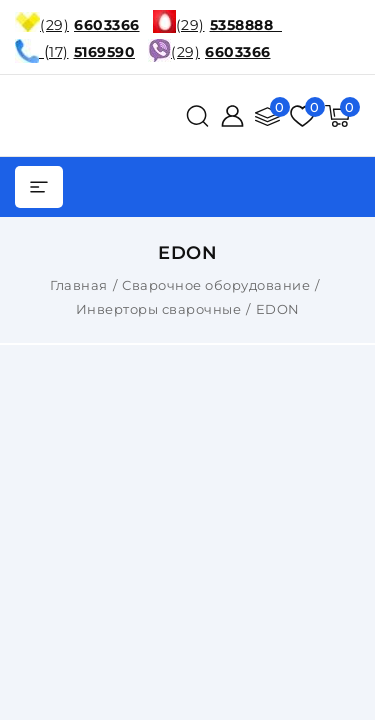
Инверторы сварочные (159, 309)
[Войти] (232, 116)
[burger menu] (39, 187)
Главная (79, 285)
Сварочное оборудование (216, 285)
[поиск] (197, 116)
